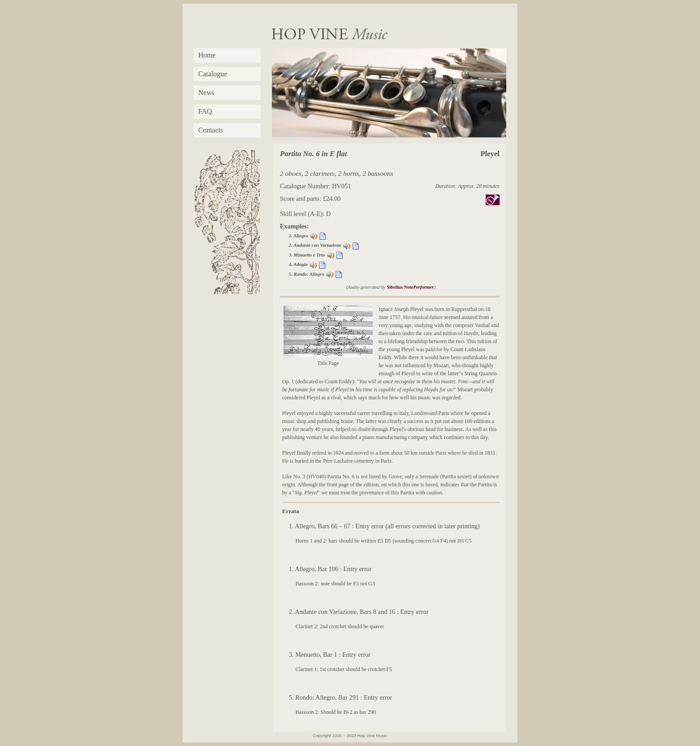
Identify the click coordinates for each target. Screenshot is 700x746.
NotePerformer (419, 287)
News (206, 93)
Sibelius (394, 287)
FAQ (205, 111)
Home (207, 55)
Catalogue (213, 74)
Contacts (211, 130)
